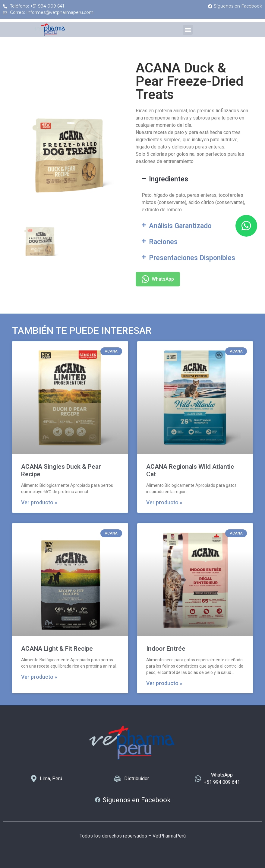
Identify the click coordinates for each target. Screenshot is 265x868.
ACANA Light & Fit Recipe (57, 649)
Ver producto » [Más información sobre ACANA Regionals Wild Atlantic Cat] (164, 503)
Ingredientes (169, 179)
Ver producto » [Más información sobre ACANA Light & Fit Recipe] (39, 677)
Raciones (163, 242)
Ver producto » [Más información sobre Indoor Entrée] (164, 683)
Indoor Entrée (166, 649)
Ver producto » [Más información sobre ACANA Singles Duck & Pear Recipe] (39, 503)
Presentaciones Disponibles (192, 258)
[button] (188, 30)
